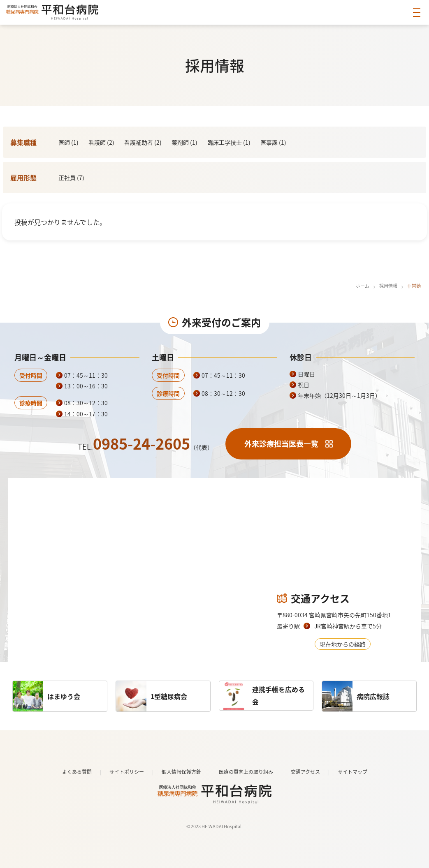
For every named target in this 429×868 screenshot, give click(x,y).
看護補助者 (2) (143, 142)
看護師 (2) (101, 142)
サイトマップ (352, 772)
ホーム (363, 286)
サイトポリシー (127, 772)
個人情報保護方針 (181, 772)
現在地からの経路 (343, 644)
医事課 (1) (273, 142)
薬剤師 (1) (184, 142)
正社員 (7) (71, 178)
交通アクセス (305, 772)
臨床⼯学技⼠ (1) (229, 142)
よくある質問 (77, 772)
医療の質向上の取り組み (246, 772)
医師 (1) (68, 142)
